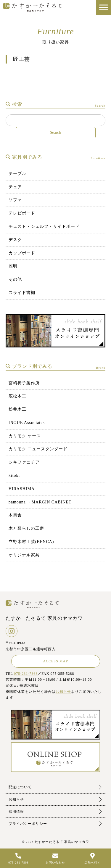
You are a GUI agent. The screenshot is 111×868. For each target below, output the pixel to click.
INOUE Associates (27, 423)
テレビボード (22, 213)
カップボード (22, 253)
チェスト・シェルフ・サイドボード (44, 226)
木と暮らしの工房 (26, 528)
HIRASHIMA (22, 489)
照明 (13, 266)
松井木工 (17, 409)
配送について (20, 787)
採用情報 (16, 812)
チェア (15, 187)
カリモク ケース (25, 436)
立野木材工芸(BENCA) (31, 542)
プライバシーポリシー (28, 824)
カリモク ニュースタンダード (38, 449)
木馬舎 (15, 515)
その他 (15, 279)
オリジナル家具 (24, 555)
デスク (15, 240)
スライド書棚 (22, 293)
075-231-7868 (26, 674)
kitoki (14, 476)
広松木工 (17, 396)
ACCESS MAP (55, 661)
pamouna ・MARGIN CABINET (40, 502)
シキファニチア (24, 462)
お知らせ (63, 692)
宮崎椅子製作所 (24, 383)
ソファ (15, 200)
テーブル (17, 174)
